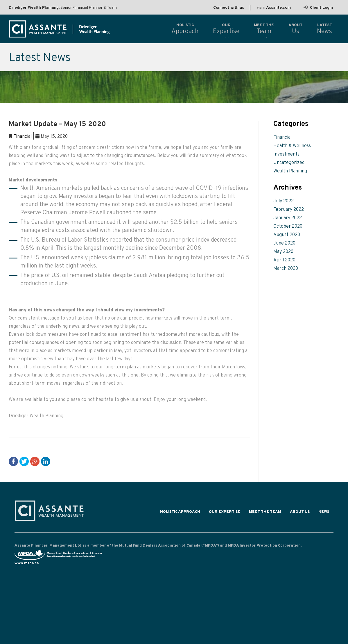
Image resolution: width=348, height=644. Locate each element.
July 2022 (284, 201)
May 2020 (283, 252)
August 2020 (287, 235)
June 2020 (284, 243)
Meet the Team (265, 513)
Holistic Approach (180, 513)
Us (295, 29)
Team (264, 29)
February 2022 (289, 210)
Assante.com (274, 8)
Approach (185, 29)
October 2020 (288, 226)
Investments (286, 154)
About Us (300, 513)
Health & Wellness (292, 146)
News (324, 513)
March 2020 (286, 269)
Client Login (318, 8)
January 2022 (288, 218)
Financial (23, 137)
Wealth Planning (290, 171)
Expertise (226, 29)
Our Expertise (225, 513)
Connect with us (229, 8)
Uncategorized (289, 163)
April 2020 (284, 260)
